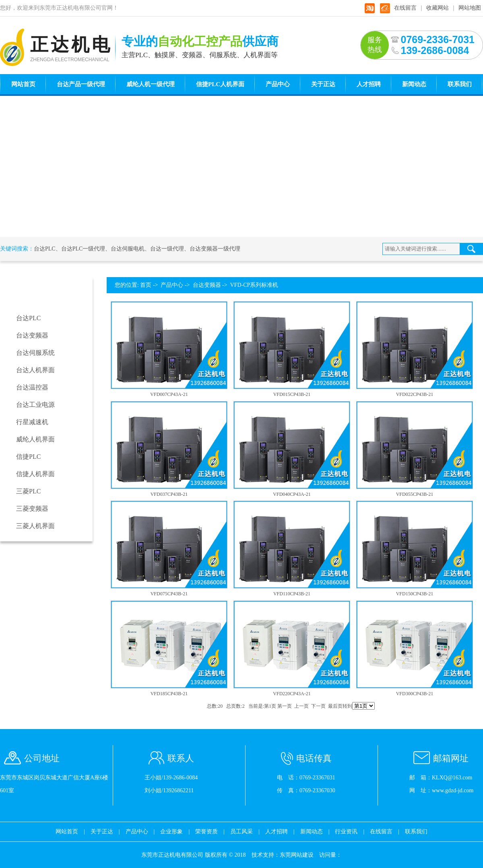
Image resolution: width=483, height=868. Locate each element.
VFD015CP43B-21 (292, 394)
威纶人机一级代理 (151, 84)
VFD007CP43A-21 (169, 394)
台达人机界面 (35, 370)
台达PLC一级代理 (83, 249)
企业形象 (171, 832)
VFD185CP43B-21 (169, 694)
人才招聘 (369, 84)
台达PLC (45, 249)
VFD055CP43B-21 (415, 494)
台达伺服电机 (128, 249)
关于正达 (323, 84)
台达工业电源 (35, 405)
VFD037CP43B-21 (169, 494)
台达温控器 (32, 387)
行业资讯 (346, 832)
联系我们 (460, 84)
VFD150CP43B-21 (415, 594)
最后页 (335, 706)
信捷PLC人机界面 (220, 84)
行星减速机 (32, 422)
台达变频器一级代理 (215, 249)
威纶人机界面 (35, 439)
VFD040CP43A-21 (292, 494)
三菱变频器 (32, 509)
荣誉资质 (206, 832)
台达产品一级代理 (81, 84)
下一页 (318, 706)
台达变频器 (32, 335)
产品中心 (278, 84)
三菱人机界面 (35, 526)
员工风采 (242, 832)
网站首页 (23, 84)
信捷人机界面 (35, 474)
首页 (146, 285)
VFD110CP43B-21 (292, 594)
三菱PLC (28, 491)
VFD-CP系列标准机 (254, 285)
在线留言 (405, 8)
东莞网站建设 (297, 855)
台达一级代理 (167, 249)
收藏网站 (438, 8)
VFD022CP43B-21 (415, 394)
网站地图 (470, 8)
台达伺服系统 (35, 353)
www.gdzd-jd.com (453, 790)
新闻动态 (414, 84)
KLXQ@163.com (452, 778)
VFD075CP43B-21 (169, 594)
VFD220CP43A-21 (292, 694)
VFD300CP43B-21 (415, 694)
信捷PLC (28, 457)
